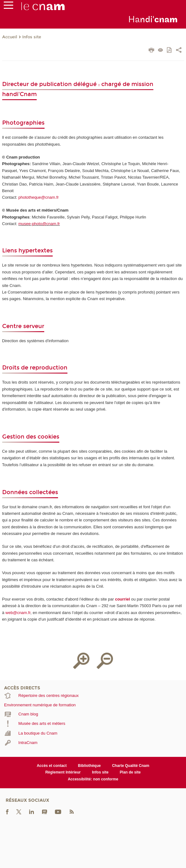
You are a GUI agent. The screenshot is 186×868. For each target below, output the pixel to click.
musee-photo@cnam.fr (39, 224)
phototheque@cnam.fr (39, 197)
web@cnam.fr (18, 613)
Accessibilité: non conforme (93, 779)
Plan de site (130, 772)
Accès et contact (52, 766)
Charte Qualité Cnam (131, 766)
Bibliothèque (90, 766)
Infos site (32, 37)
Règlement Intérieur (63, 772)
